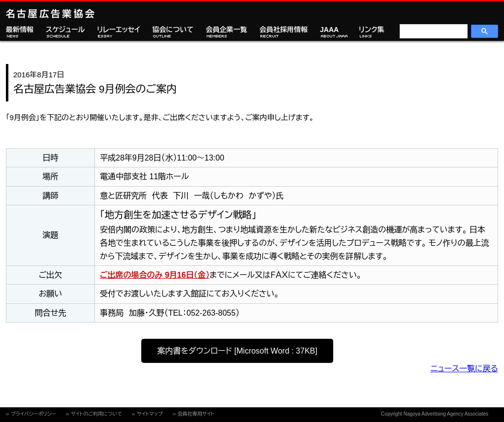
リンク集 (372, 30)
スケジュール (65, 30)
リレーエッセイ (118, 30)
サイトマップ (150, 414)
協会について (173, 30)
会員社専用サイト (196, 414)
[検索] (433, 32)
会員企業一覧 (226, 30)
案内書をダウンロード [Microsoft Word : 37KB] (237, 351)
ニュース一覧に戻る (464, 369)
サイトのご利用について (96, 414)
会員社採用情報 (283, 30)
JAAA (329, 30)
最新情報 (20, 30)
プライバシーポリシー (33, 414)
